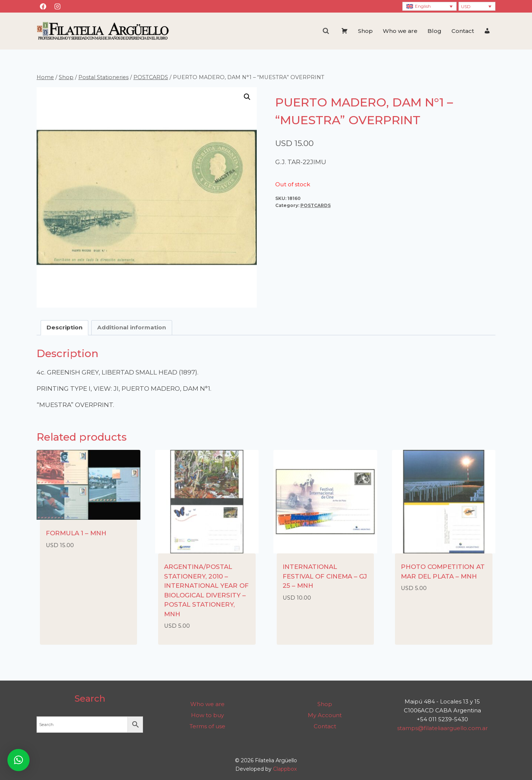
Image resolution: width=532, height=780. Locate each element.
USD (466, 6)
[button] (247, 97)
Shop (365, 31)
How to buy (207, 715)
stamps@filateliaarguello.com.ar (442, 728)
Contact (463, 31)
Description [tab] (64, 327)
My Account (325, 715)
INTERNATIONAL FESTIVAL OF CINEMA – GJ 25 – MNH (325, 576)
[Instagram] (57, 6)
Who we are (400, 31)
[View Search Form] (326, 31)
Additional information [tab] (132, 327)
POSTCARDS (316, 205)
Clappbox (285, 769)
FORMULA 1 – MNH (76, 533)
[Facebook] (43, 6)
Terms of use (207, 726)
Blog (434, 31)
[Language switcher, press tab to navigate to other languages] (429, 6)
